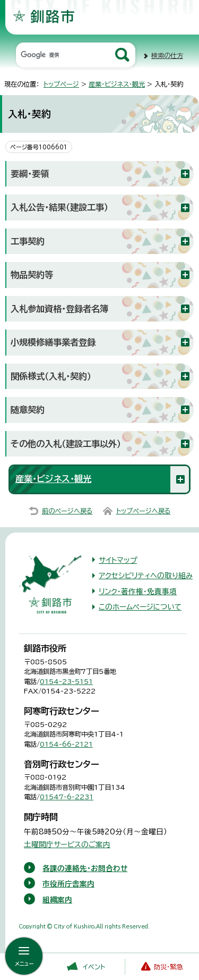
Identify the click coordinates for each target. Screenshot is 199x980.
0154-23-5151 (66, 681)
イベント (94, 967)
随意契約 (28, 410)
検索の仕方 (167, 55)
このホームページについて (140, 607)
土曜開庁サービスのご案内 (67, 844)
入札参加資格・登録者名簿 (59, 309)
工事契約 (28, 241)
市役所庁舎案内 (68, 884)
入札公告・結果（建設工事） (59, 207)
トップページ (61, 84)
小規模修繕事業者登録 (53, 342)
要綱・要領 (30, 174)
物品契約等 (32, 275)
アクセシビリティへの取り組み (146, 576)
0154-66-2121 (66, 744)
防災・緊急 (168, 967)
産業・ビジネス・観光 (117, 84)
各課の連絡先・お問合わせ (85, 868)
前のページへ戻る (67, 511)
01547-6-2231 (67, 797)
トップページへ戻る (144, 511)
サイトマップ (118, 560)
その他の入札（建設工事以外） (66, 444)
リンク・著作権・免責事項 (138, 592)
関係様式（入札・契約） (51, 376)
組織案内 (57, 900)
